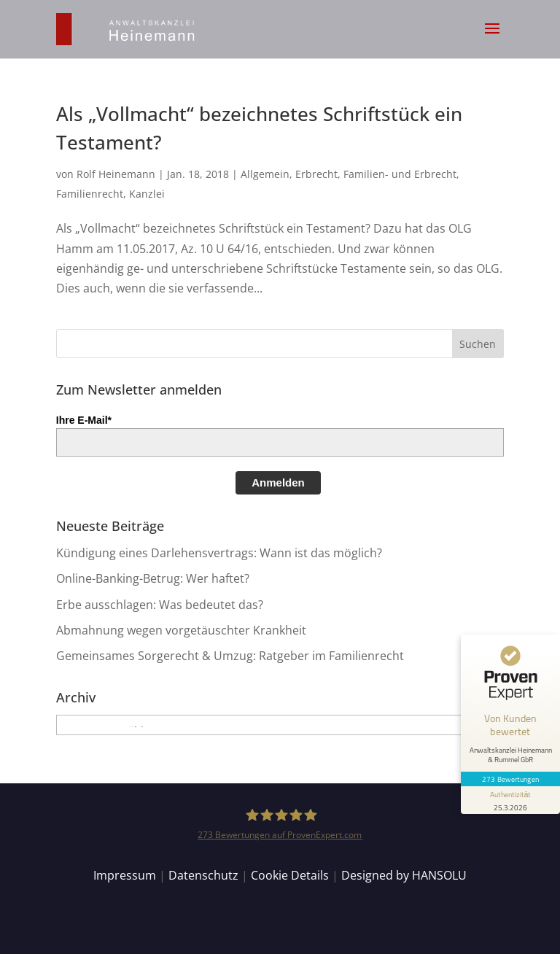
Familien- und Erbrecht (400, 174)
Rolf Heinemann (116, 174)
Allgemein (265, 174)
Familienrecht (90, 194)
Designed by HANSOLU (404, 875)
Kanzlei (147, 194)
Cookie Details (290, 875)
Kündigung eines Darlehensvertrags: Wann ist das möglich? (219, 553)
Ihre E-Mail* (84, 420)
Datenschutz (203, 875)
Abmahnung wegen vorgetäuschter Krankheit (181, 630)
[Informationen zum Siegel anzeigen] (510, 800)
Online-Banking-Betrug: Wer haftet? (153, 578)
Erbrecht (316, 174)
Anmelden (278, 482)
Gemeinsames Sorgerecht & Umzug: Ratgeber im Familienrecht (230, 656)
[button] (492, 38)
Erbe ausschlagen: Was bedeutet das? (160, 605)
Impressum (125, 875)
